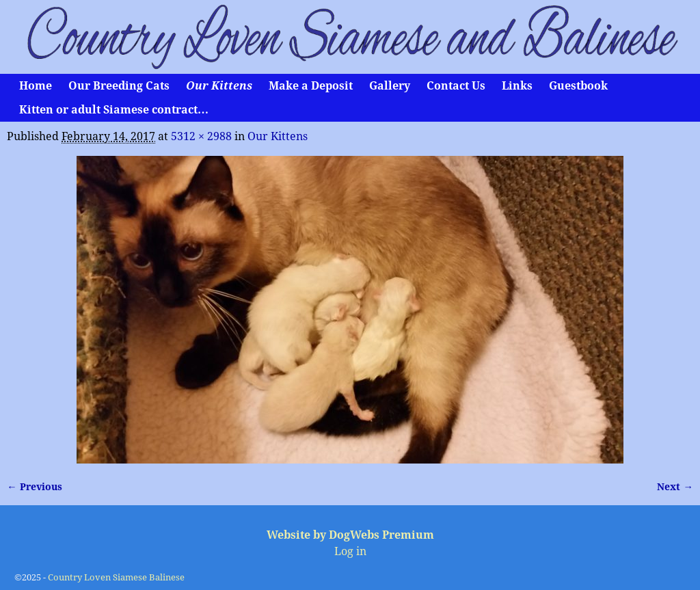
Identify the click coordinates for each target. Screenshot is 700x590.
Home (36, 86)
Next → (675, 487)
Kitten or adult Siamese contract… (114, 110)
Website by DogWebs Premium (350, 535)
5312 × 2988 (201, 136)
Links (517, 86)
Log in (350, 551)
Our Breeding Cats (119, 86)
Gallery (390, 86)
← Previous (34, 487)
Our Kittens (219, 86)
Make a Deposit (311, 86)
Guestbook (578, 86)
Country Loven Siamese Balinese (116, 577)
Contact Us (456, 86)
